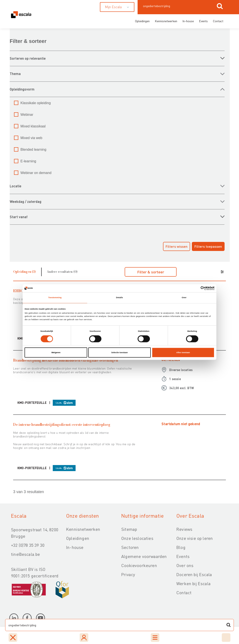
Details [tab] (119, 298)
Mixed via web (31, 138)
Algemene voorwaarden (144, 556)
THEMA (15, 74)
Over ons (185, 565)
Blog (181, 547)
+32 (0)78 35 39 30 (28, 545)
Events (203, 21)
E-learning (28, 161)
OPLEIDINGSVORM (22, 89)
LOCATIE (16, 186)
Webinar (27, 115)
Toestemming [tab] (55, 298)
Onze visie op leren (195, 538)
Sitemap (129, 529)
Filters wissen (177, 246)
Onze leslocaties (137, 538)
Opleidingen (142, 21)
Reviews (184, 529)
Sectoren (130, 547)
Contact (218, 21)
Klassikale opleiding (36, 103)
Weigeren (56, 353)
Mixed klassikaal (33, 126)
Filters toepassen (208, 246)
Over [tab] (184, 298)
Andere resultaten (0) (62, 272)
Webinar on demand (36, 173)
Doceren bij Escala (194, 574)
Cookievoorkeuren (139, 565)
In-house (188, 21)
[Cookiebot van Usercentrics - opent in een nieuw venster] (196, 288)
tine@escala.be (25, 554)
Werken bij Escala (193, 583)
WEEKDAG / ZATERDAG (26, 201)
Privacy (128, 574)
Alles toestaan (183, 353)
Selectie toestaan (119, 353)
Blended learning (33, 150)
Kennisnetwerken (166, 21)
